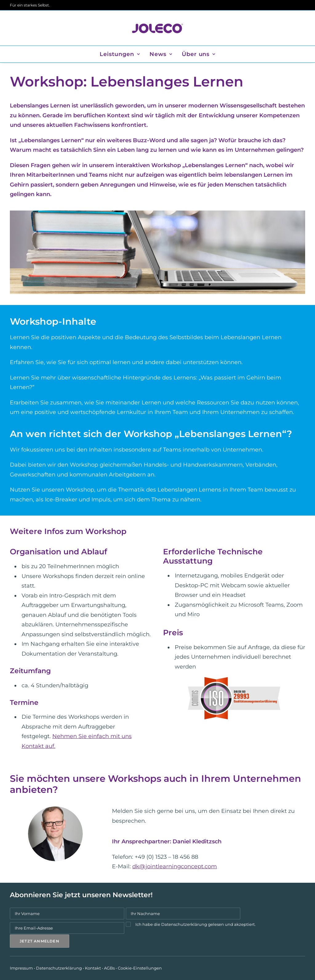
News (161, 54)
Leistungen (120, 54)
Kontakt (93, 968)
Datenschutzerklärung (184, 924)
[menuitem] (122, 54)
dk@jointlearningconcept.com (175, 866)
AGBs (109, 968)
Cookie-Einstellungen (140, 968)
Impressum (21, 968)
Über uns (199, 54)
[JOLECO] (157, 28)
